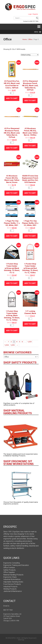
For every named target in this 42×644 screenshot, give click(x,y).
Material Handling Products (13, 575)
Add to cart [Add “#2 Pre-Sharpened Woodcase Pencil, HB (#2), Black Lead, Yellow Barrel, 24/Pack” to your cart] (30, 101)
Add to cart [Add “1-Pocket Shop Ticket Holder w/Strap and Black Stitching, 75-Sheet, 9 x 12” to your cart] (12, 283)
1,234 (7, 345)
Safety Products (9, 570)
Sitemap (21, 640)
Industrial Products (10, 587)
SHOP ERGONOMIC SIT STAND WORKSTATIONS (18, 463)
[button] (36, 32)
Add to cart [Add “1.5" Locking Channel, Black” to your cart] (30, 324)
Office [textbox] (20, 357)
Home (25, 39)
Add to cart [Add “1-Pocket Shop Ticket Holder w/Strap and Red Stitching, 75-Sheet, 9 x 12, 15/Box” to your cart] (30, 283)
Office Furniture (9, 568)
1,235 (13, 345)
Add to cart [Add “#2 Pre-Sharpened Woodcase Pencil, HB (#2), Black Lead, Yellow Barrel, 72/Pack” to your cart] (12, 148)
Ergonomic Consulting (12, 563)
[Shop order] (30, 55)
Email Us (6, 606)
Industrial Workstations (12, 579)
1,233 (30, 342)
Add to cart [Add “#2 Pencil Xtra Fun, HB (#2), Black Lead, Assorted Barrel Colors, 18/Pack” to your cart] (12, 98)
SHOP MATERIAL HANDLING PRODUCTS (18, 412)
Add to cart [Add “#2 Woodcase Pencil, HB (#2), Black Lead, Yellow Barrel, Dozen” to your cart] (12, 193)
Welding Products (10, 589)
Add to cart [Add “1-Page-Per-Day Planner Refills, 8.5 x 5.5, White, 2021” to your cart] (30, 236)
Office (30, 39)
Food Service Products (12, 584)
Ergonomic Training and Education (16, 565)
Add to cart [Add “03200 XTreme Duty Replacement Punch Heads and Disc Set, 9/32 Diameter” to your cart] (30, 193)
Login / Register (33, 14)
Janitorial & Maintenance (13, 591)
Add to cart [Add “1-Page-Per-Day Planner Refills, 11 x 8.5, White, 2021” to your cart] (12, 236)
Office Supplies (9, 572)
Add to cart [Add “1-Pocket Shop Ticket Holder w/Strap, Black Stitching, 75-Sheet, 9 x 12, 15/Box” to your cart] (12, 331)
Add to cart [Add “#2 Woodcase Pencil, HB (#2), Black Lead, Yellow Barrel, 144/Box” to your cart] (30, 146)
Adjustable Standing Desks (13, 582)
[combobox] (21, 357)
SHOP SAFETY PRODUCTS (20, 362)
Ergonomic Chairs (10, 577)
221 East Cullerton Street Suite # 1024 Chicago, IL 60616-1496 (12, 618)
